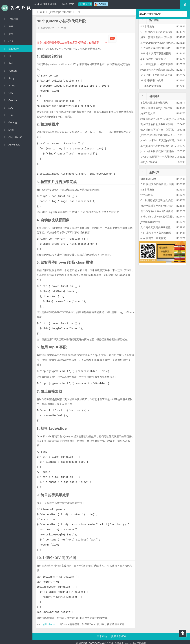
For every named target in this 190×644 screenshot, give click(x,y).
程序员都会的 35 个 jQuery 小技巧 (160, 119)
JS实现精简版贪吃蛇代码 (154, 103)
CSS (8, 93)
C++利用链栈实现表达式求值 (157, 32)
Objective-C (12, 137)
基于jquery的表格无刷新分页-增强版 (161, 146)
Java (8, 34)
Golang (10, 122)
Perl (8, 63)
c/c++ (9, 41)
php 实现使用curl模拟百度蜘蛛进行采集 (163, 64)
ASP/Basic (11, 144)
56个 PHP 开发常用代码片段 (156, 75)
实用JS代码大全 (149, 162)
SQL (8, 108)
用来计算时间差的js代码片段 (156, 37)
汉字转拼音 (147, 195)
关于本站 (102, 633)
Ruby (8, 78)
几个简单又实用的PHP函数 (155, 48)
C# (7, 56)
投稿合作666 (118, 633)
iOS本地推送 (147, 26)
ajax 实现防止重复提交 (153, 59)
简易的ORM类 (148, 179)
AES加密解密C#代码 (152, 80)
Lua (8, 115)
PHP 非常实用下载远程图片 (156, 53)
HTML (9, 85)
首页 (40, 12)
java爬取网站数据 (150, 222)
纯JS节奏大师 (148, 113)
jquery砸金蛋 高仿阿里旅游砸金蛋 (160, 151)
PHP (8, 26)
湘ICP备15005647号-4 (91, 640)
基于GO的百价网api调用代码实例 (159, 43)
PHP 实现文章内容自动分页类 (157, 184)
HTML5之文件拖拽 (151, 86)
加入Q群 (85, 4)
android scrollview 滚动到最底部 (159, 216)
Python (10, 71)
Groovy (10, 100)
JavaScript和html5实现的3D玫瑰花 (160, 140)
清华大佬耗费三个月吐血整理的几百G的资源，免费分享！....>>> (77, 42)
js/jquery (11, 49)
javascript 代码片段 (61, 12)
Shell (8, 130)
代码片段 (16, 8)
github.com (50, 621)
